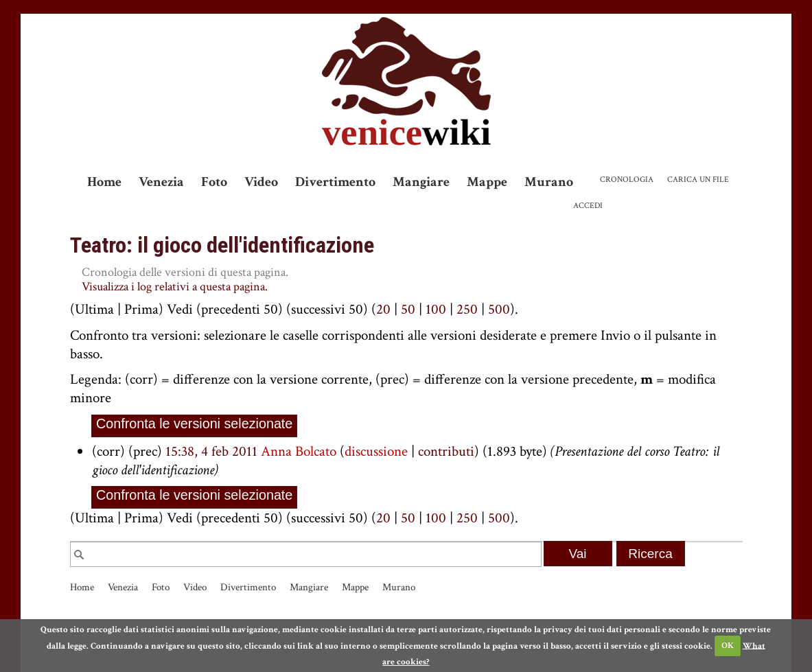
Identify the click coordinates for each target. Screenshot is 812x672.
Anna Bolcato (299, 451)
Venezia (161, 182)
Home (104, 182)
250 (467, 309)
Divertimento (335, 182)
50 (408, 309)
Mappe (487, 182)
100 (436, 309)
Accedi (588, 206)
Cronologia (627, 179)
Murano (549, 182)
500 (499, 309)
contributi (446, 451)
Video (261, 182)
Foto (214, 182)
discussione (376, 451)
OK (728, 646)
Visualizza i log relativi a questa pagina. (175, 287)
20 (383, 309)
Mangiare (421, 182)
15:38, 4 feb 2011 (211, 451)
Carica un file (698, 179)
